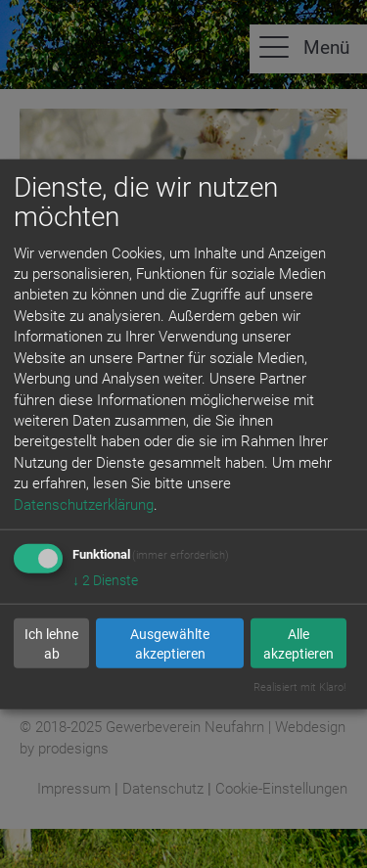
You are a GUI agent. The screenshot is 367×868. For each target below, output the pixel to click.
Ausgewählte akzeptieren (170, 643)
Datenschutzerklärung (84, 504)
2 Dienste (105, 580)
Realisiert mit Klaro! (299, 687)
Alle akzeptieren (298, 643)
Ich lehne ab (51, 643)
